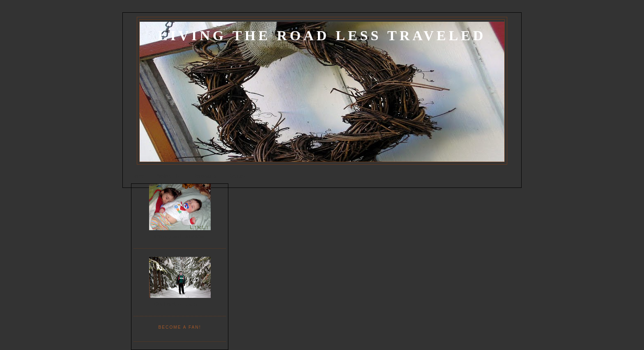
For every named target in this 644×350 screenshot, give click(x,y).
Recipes (237, 176)
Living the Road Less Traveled (322, 35)
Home (138, 176)
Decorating (205, 176)
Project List (168, 176)
